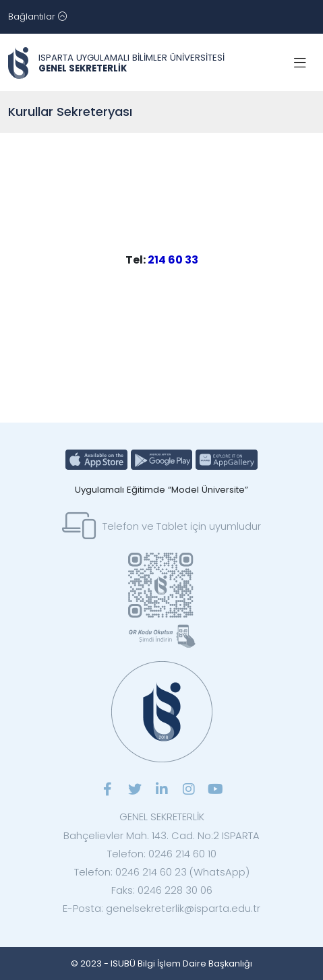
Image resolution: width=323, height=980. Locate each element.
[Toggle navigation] (37, 17)
